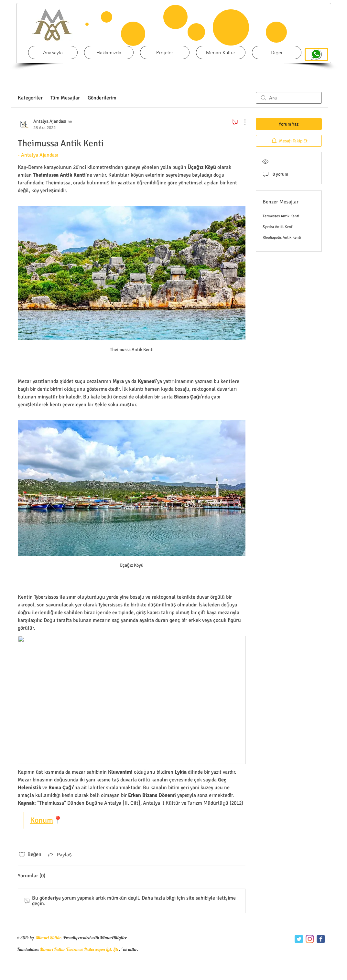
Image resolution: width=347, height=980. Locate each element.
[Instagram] (310, 939)
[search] (289, 98)
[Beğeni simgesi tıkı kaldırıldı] (22, 855)
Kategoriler (30, 98)
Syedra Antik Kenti (278, 227)
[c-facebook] (321, 939)
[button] (165, 52)
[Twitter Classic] (299, 939)
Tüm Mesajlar (65, 98)
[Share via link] (59, 855)
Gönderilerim (102, 98)
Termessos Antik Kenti (281, 216)
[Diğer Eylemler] (242, 122)
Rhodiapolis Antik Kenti (282, 237)
